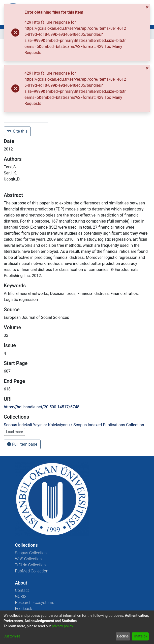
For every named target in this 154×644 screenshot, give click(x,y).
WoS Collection (28, 559)
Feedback (24, 609)
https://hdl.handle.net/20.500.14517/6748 (42, 407)
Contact (22, 590)
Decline (123, 636)
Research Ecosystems (35, 603)
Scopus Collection (31, 553)
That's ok (140, 636)
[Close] (148, 7)
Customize (12, 636)
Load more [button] (14, 432)
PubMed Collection (32, 571)
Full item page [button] (22, 444)
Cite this (17, 131)
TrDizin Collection (30, 565)
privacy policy (62, 626)
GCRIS (21, 596)
